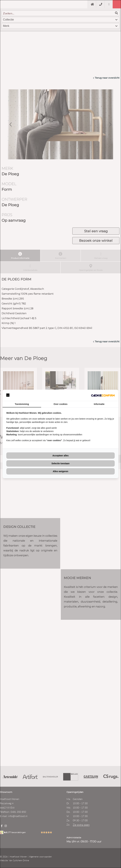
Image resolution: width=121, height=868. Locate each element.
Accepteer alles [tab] (61, 456)
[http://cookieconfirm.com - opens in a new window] (103, 395)
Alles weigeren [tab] (60, 471)
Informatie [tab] (99, 404)
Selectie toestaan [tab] (60, 463)
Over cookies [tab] (60, 404)
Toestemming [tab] (22, 404)
